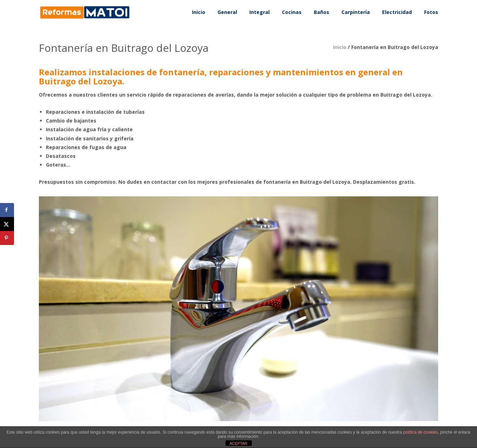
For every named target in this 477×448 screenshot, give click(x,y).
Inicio (340, 47)
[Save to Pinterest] (7, 238)
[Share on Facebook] (7, 210)
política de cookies (420, 432)
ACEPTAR (238, 443)
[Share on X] (7, 224)
